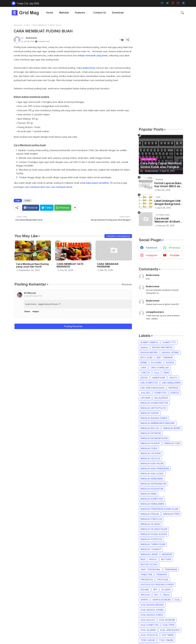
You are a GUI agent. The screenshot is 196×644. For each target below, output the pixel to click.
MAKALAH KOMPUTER (152, 499)
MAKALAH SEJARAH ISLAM (154, 529)
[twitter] (167, 3)
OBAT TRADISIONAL (151, 569)
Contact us (100, 13)
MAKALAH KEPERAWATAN (153, 484)
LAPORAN (145, 398)
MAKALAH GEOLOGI (150, 458)
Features (80, 13)
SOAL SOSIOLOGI (149, 635)
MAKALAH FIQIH (172, 443)
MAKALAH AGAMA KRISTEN (154, 403)
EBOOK (144, 378)
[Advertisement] (161, 73)
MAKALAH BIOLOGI (150, 428)
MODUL (153, 559)
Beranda (18, 25)
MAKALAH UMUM (149, 554)
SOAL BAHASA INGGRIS (152, 605)
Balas (27, 311)
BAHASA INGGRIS (149, 352)
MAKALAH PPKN (171, 514)
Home (50, 13)
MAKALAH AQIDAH (150, 413)
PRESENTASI (147, 580)
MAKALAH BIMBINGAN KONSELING (158, 423)
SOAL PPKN (168, 625)
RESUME (145, 590)
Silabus (166, 595)
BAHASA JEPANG (170, 352)
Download (118, 13)
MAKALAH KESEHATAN (152, 489)
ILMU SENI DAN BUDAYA (152, 388)
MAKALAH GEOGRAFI (151, 453)
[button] (182, 13)
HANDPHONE (159, 378)
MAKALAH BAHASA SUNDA (154, 418)
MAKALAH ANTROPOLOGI (153, 408)
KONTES (175, 393)
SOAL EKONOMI (167, 620)
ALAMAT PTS (169, 342)
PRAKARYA (162, 574)
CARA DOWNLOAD (160, 368)
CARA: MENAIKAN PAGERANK (108, 265)
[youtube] (173, 3)
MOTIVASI (166, 559)
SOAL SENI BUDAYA (170, 630)
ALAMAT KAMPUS (149, 342)
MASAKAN (167, 554)
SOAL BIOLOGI (148, 620)
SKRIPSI (144, 600)
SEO (156, 595)
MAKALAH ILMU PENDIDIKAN (155, 469)
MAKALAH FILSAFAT (150, 443)
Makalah (64, 13)
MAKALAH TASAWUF (151, 549)
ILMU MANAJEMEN (171, 383)
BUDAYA (170, 363)
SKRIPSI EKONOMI (161, 600)
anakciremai (89, 68)
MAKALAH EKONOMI (151, 433)
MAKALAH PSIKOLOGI (151, 519)
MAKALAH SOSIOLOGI (151, 539)
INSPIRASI (173, 388)
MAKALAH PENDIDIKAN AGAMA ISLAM (159, 509)
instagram (152, 255)
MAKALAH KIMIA (148, 494)
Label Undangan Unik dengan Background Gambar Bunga (168, 202)
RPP (155, 590)
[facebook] (162, 3)
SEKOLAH (145, 595)
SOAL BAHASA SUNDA (152, 615)
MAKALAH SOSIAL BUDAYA (154, 534)
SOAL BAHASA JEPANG (152, 610)
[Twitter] (47, 208)
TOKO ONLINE (166, 640)
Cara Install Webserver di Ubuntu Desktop (168, 220)
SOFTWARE (168, 635)
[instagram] (178, 3)
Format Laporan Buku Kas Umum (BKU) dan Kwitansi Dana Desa (168, 185)
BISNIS (144, 363)
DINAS (166, 373)
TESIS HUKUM (148, 640)
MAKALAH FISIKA (149, 448)
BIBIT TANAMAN (165, 357)
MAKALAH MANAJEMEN (152, 504)
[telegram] (183, 3)
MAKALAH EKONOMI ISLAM (154, 438)
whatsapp (175, 248)
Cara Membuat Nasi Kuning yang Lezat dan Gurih (32, 265)
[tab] (50, 13)
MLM (143, 559)
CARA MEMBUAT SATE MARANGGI (70, 265)
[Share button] (75, 208)
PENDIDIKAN (171, 569)
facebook (152, 248)
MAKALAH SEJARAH (150, 524)
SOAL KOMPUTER (149, 625)
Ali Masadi (30, 293)
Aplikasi (144, 347)
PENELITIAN (146, 574)
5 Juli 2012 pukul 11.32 (33, 296)
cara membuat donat (61, 187)
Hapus (36, 311)
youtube (174, 255)
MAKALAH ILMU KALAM (152, 463)
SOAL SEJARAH (148, 630)
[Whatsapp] (63, 208)
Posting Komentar (73, 326)
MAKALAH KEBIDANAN (152, 479)
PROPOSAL (163, 580)
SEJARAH (166, 590)
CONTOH (145, 373)
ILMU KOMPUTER (149, 383)
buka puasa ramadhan (97, 183)
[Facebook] (31, 208)
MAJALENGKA (161, 398)
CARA (27, 25)
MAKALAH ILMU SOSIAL (152, 474)
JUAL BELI (145, 393)
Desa (157, 373)
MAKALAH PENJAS (150, 514)
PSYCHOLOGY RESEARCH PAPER (157, 585)
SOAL (177, 600)
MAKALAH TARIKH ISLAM (153, 544)
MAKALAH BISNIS (172, 428)
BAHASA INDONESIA (162, 347)
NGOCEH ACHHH (149, 564)
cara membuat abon (35, 187)
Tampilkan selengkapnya (118, 236)
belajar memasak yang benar (93, 55)
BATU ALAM (146, 357)
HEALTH (173, 378)
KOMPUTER (160, 393)
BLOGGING (156, 363)
